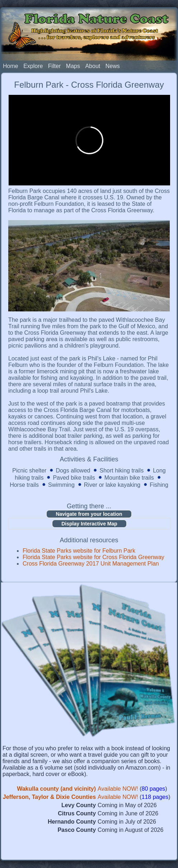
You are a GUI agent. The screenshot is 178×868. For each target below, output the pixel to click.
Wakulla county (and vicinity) (56, 789)
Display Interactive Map (89, 524)
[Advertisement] (89, 847)
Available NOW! (118, 789)
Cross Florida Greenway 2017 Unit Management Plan (91, 564)
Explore (33, 66)
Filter (55, 66)
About (93, 66)
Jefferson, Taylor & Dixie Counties (49, 797)
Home (11, 66)
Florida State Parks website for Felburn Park (79, 551)
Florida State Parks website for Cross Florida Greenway (93, 557)
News (113, 66)
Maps (73, 66)
